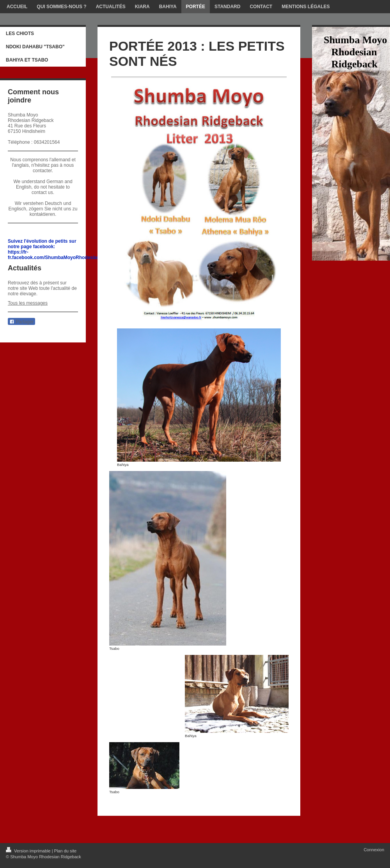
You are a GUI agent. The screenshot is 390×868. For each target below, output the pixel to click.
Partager (21, 322)
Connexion (374, 850)
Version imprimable (29, 851)
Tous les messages (28, 303)
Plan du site (65, 851)
